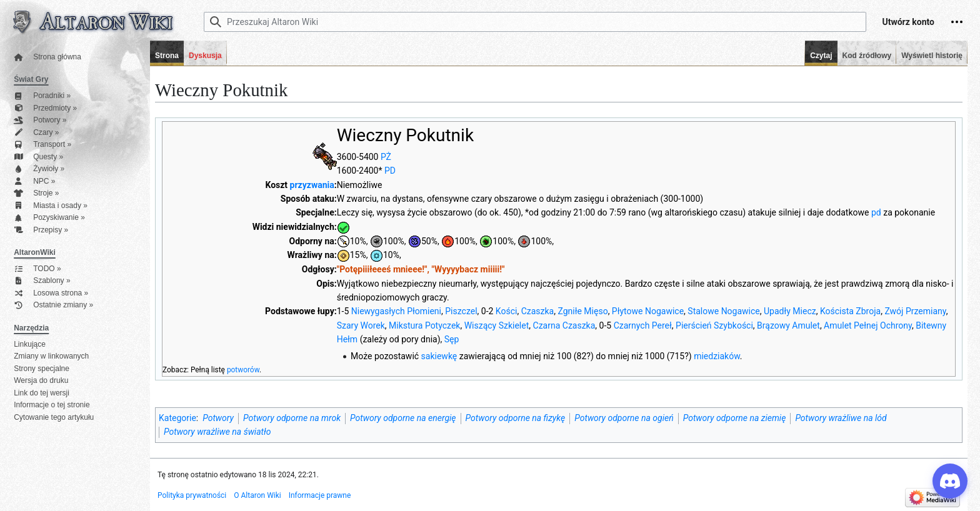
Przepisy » (41, 230)
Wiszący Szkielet (497, 325)
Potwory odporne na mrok (292, 418)
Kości (507, 311)
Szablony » (42, 281)
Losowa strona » (51, 293)
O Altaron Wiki (257, 495)
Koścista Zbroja (850, 311)
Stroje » (36, 193)
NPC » (34, 181)
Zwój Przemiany (915, 311)
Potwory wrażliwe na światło (217, 432)
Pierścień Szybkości (714, 325)
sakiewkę (439, 356)
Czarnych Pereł (643, 325)
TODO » (37, 269)
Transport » (42, 145)
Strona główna (47, 57)
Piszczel (461, 311)
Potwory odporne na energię (403, 418)
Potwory (218, 418)
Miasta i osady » (51, 206)
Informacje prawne (320, 495)
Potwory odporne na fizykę (516, 418)
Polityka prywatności (192, 495)
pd (876, 212)
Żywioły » (39, 169)
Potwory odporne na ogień (624, 418)
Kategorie (177, 418)
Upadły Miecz (790, 311)
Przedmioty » (45, 108)
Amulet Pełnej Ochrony (868, 325)
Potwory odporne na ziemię (735, 418)
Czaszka (538, 311)
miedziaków (717, 356)
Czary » (36, 133)
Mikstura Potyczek (424, 325)
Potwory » (40, 120)
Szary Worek (361, 325)
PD (390, 171)
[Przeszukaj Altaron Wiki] (535, 22)
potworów (243, 370)
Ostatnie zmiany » (53, 305)
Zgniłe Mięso (582, 311)
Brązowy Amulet (788, 325)
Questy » (38, 157)
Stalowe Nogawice (723, 311)
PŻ (386, 157)
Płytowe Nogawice (648, 311)
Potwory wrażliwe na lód (841, 418)
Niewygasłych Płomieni (396, 311)
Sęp (452, 339)
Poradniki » (42, 96)
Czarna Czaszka (564, 325)
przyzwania (312, 185)
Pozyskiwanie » (49, 218)
